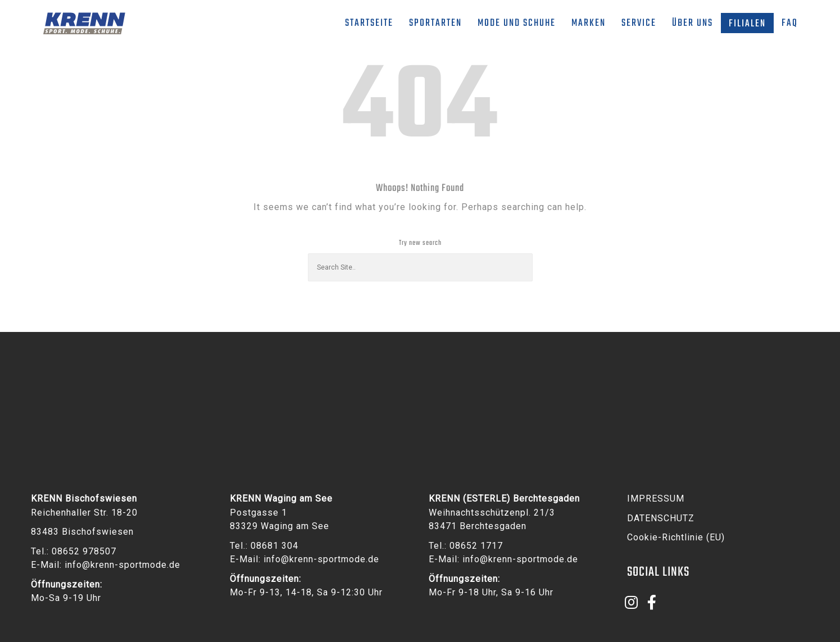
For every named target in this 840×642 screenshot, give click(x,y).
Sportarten (435, 23)
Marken (589, 23)
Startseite (369, 23)
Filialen (747, 24)
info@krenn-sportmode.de (122, 565)
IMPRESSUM (656, 498)
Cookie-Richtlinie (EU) (676, 537)
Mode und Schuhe (517, 23)
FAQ (790, 23)
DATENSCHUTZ (661, 518)
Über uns (693, 23)
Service (639, 23)
